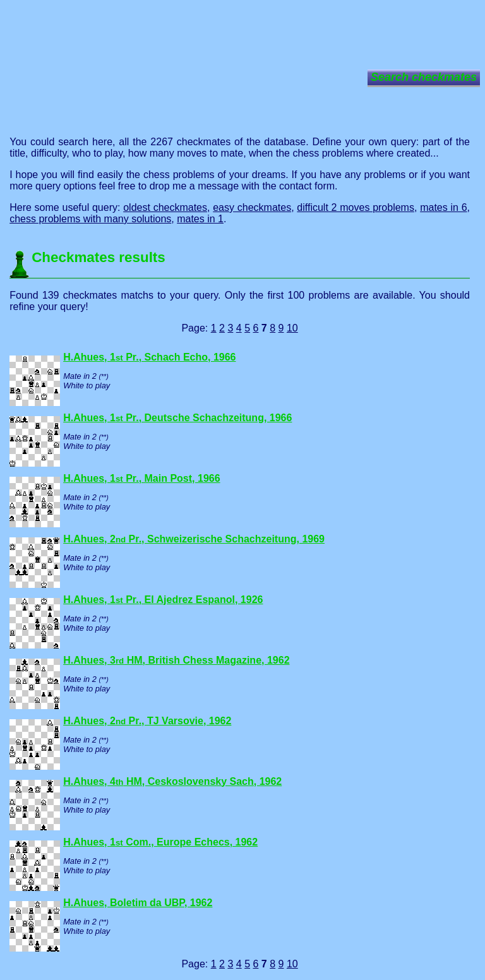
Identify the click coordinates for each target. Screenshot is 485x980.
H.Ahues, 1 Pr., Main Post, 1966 (141, 478)
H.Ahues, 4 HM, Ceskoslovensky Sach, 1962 (172, 781)
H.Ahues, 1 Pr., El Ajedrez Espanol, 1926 (163, 600)
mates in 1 (200, 219)
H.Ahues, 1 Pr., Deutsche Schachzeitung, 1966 (177, 418)
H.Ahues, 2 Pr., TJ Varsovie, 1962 (147, 721)
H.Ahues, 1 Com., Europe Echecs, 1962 (160, 842)
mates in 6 (443, 207)
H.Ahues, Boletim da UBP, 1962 (138, 903)
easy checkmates (252, 207)
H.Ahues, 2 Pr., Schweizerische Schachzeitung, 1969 (194, 539)
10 (292, 328)
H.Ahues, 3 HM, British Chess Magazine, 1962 (176, 660)
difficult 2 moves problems (356, 207)
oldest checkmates (165, 207)
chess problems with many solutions (90, 219)
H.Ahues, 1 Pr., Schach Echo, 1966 (149, 357)
